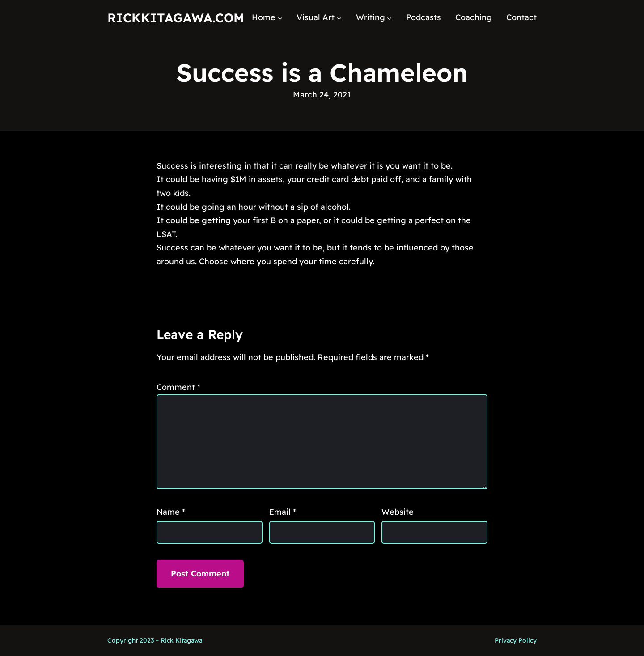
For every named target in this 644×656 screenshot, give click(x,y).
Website (398, 512)
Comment (178, 387)
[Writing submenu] (389, 18)
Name (171, 512)
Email (283, 512)
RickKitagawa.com (176, 18)
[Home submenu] (280, 18)
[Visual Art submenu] (339, 18)
